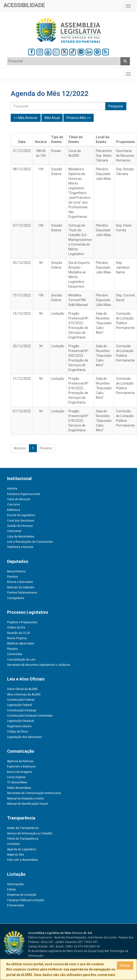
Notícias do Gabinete (21, 587)
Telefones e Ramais (20, 547)
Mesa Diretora (16, 571)
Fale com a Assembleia (22, 860)
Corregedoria (16, 598)
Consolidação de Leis (21, 660)
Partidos (13, 577)
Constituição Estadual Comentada (30, 716)
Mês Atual (52, 118)
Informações (15, 884)
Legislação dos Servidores (24, 737)
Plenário (12, 649)
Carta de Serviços (19, 499)
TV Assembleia (17, 782)
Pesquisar (116, 106)
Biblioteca (14, 510)
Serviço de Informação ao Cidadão (30, 833)
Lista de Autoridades (21, 537)
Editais (12, 890)
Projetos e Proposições (22, 622)
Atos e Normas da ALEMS (24, 695)
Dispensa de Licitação (22, 895)
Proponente (126, 142)
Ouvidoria (13, 844)
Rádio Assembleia (19, 788)
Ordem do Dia (16, 628)
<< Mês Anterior (26, 118)
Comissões (15, 654)
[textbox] (61, 61)
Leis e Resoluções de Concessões (30, 542)
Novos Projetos (17, 638)
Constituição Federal (21, 700)
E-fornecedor (15, 905)
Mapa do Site (15, 855)
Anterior (20, 448)
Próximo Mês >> (79, 118)
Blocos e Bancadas (20, 582)
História (12, 489)
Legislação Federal (20, 705)
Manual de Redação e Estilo (25, 799)
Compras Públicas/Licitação (26, 900)
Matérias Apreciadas (21, 643)
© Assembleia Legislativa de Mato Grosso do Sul (60, 951)
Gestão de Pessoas (20, 526)
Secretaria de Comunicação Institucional (34, 793)
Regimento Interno (19, 726)
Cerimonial (14, 531)
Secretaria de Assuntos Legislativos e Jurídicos (39, 665)
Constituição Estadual (22, 710)
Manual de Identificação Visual (27, 804)
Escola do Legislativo (21, 515)
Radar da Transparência (23, 828)
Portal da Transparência (23, 839)
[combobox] (64, 61)
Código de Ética (17, 732)
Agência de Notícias (20, 761)
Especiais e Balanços (21, 766)
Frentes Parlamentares (22, 593)
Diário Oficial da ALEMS (22, 689)
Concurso (13, 504)
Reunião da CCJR (19, 633)
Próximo (46, 448)
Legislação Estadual (20, 721)
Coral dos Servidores (21, 521)
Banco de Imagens (20, 772)
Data (22, 142)
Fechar (125, 966)
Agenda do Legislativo (22, 849)
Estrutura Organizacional (24, 494)
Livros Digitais (16, 777)
